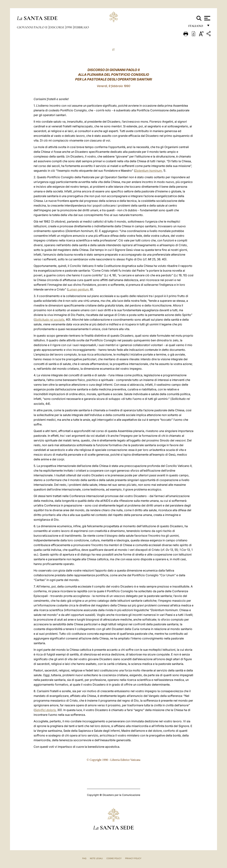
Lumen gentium (78, 289)
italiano (196, 27)
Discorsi (57, 27)
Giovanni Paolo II (33, 27)
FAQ (84, 858)
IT (114, 50)
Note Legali (96, 858)
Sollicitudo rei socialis (49, 320)
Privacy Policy (133, 858)
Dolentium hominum (148, 171)
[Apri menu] (207, 18)
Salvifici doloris (45, 710)
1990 (69, 27)
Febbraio (81, 27)
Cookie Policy (114, 858)
